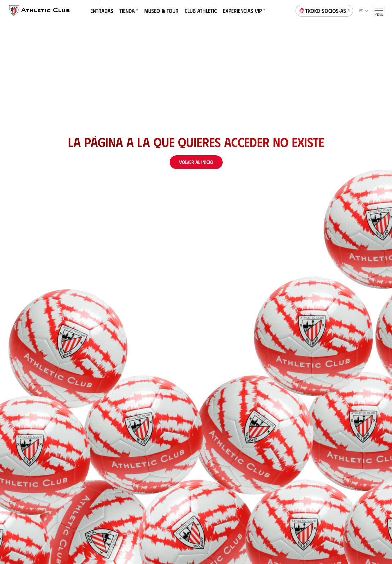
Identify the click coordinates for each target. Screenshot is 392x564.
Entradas (102, 11)
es (364, 11)
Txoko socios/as (324, 10)
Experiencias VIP (244, 11)
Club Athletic (201, 11)
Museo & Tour (161, 11)
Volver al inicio (196, 162)
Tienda (129, 11)
